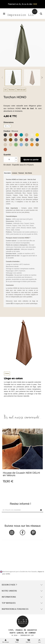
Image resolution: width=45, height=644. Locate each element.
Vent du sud (21, 90)
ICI (12, 303)
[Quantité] (9, 160)
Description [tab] (7, 173)
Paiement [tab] (21, 173)
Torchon (12, 90)
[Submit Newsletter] (41, 510)
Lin (5, 90)
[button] (41, 451)
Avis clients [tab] (28, 173)
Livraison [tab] (15, 173)
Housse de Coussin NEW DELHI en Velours (21, 474)
